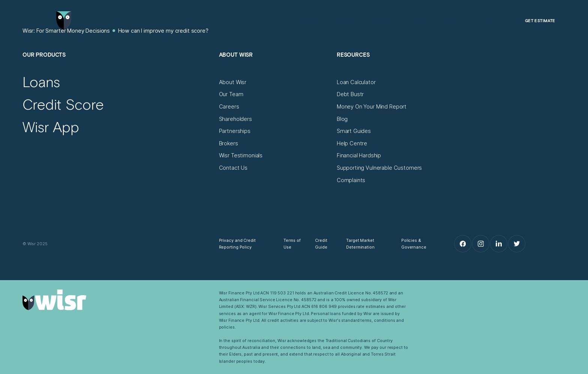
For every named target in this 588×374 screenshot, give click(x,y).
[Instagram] (481, 244)
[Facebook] (463, 244)
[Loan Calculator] (356, 82)
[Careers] (229, 107)
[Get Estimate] (540, 20)
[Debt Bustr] (350, 94)
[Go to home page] (64, 20)
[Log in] (491, 20)
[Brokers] (229, 143)
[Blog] (342, 119)
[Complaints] (351, 180)
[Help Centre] (352, 143)
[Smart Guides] (354, 131)
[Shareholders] (235, 119)
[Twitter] (517, 244)
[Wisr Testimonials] (241, 155)
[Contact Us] (233, 168)
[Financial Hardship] (359, 155)
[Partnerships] (235, 131)
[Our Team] (231, 94)
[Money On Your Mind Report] (372, 107)
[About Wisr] (233, 82)
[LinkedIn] (499, 244)
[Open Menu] (29, 20)
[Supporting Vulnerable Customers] (379, 168)
